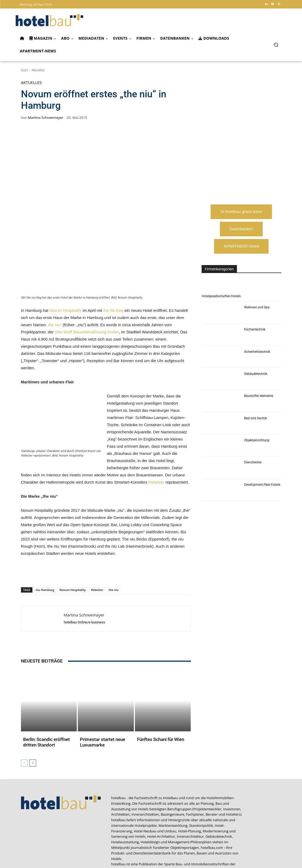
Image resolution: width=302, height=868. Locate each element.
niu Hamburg (45, 559)
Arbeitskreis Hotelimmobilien (173, 820)
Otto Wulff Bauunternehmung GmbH (87, 301)
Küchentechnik (255, 329)
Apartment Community (130, 820)
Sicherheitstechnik (257, 352)
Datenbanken (241, 229)
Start (25, 70)
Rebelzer (156, 452)
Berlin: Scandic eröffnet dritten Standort (44, 689)
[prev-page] (24, 708)
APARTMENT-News (241, 246)
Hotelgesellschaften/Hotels (221, 296)
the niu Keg (113, 280)
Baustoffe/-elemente (259, 396)
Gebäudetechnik (256, 374)
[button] (276, 45)
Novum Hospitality (65, 280)
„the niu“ (54, 294)
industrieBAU (209, 820)
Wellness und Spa (257, 307)
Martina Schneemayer (46, 118)
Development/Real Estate (262, 485)
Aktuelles (38, 70)
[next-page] (33, 708)
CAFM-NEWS (144, 826)
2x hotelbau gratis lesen (241, 211)
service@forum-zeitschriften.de (256, 839)
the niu (114, 559)
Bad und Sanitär (256, 418)
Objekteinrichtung (257, 440)
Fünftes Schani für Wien (158, 686)
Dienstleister (253, 462)
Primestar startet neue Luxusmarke (100, 689)
